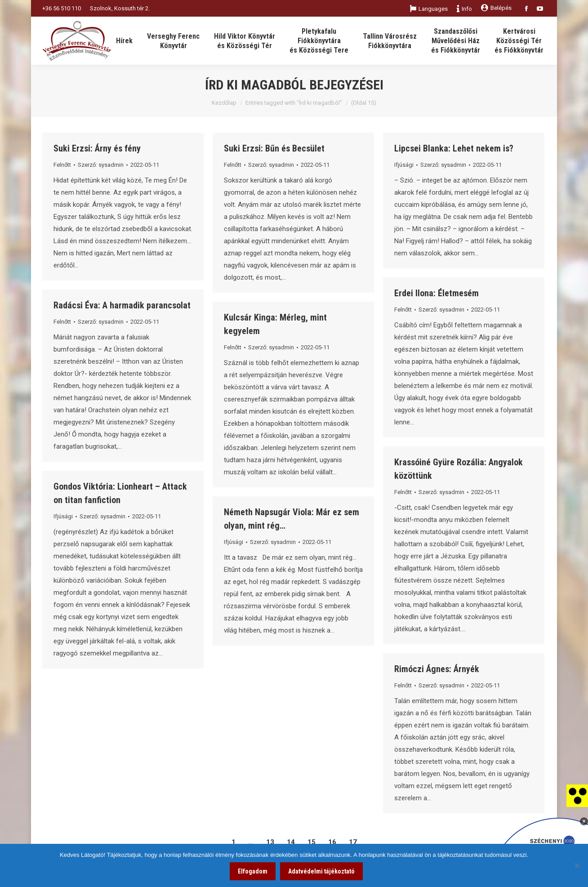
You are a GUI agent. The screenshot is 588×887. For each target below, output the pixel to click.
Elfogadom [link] (253, 871)
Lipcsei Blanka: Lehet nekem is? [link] (454, 148)
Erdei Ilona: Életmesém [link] (437, 293)
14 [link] (291, 842)
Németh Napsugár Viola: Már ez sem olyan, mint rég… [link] (292, 519)
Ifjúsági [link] (404, 165)
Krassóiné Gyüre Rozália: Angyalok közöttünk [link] (459, 469)
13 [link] (270, 842)
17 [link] (353, 842)
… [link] (251, 842)
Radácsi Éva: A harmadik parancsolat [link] (122, 305)
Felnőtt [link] (62, 165)
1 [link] (234, 842)
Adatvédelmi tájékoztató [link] (321, 871)
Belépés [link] (496, 8)
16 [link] (332, 842)
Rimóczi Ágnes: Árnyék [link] (437, 669)
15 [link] (312, 842)
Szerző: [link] (101, 165)
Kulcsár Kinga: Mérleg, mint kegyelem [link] (275, 324)
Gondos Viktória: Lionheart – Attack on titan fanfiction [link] (120, 493)
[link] (577, 795)
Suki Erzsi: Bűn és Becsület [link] (274, 148)
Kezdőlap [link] (224, 103)
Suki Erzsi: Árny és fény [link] (97, 148)
